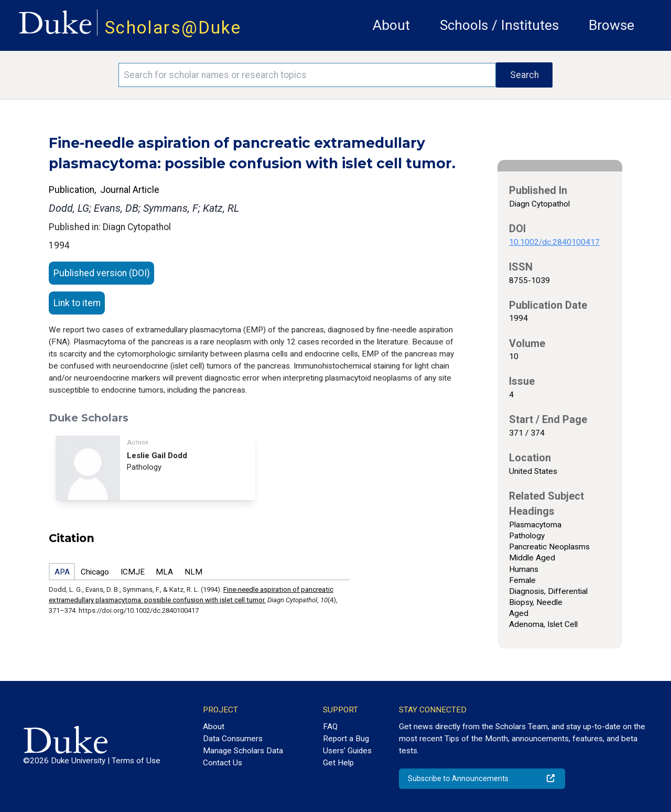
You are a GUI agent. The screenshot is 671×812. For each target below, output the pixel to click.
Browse (612, 25)
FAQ (330, 727)
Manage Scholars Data (243, 751)
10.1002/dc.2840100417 (554, 242)
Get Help (338, 763)
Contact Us (223, 763)
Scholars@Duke (173, 28)
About (391, 25)
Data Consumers (233, 739)
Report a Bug (346, 739)
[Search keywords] (307, 75)
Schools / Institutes (499, 25)
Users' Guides (347, 751)
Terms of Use (136, 761)
